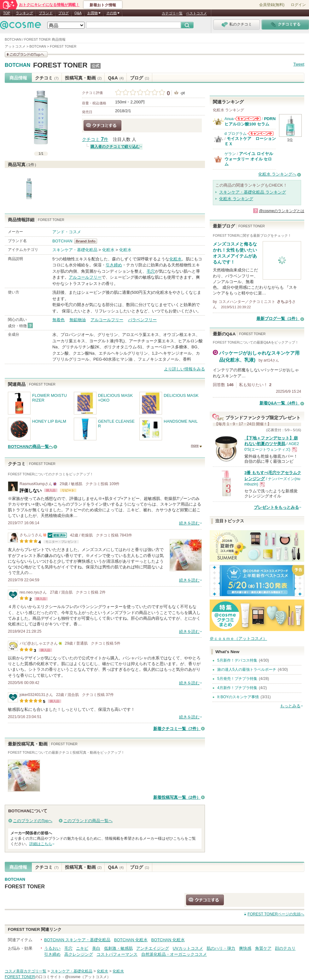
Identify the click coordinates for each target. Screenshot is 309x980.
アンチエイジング (153, 948)
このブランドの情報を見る (26, 54)
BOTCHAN (17, 65)
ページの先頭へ (276, 914)
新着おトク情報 (103, 5)
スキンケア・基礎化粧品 (75, 250)
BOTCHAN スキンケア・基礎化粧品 (77, 940)
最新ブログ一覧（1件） (278, 319)
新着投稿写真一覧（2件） (177, 797)
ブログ (64, 13)
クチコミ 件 (95, 139)
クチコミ (47, 78)
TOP (7, 13)
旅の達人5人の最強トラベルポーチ (247, 670)
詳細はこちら (41, 844)
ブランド (46, 13)
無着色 (58, 320)
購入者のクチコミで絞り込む (115, 147)
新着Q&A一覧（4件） (280, 403)
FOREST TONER (60, 65)
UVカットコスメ (188, 948)
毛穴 (151, 271)
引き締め (114, 265)
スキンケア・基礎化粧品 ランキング (253, 192)
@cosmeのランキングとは (282, 211)
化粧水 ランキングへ (277, 174)
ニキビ (82, 948)
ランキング (24, 13)
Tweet (299, 64)
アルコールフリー (85, 277)
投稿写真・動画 (83, 78)
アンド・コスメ (67, 232)
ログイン (298, 5)
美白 (96, 948)
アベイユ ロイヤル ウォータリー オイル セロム (249, 159)
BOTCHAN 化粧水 (131, 940)
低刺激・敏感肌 (118, 948)
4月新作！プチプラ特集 (237, 688)
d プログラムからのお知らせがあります (260, 133)
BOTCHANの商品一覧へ (30, 447)
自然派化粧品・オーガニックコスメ (174, 954)
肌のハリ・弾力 (221, 948)
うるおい (52, 948)
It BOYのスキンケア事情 (238, 697)
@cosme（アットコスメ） (88, 977)
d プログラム (236, 134)
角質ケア (263, 948)
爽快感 (245, 948)
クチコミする (102, 125)
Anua (229, 119)
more (195, 445)
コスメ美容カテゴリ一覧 (26, 971)
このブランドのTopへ (33, 821)
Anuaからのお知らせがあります (248, 119)
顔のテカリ (285, 948)
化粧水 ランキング (236, 199)
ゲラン (230, 154)
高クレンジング (79, 954)
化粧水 (108, 250)
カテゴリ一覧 (172, 13)
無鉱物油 (78, 320)
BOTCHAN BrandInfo (87, 241)
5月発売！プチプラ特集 (237, 679)
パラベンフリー (142, 320)
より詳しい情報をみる (184, 369)
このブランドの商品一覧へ (88, 821)
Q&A (78, 13)
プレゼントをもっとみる (276, 507)
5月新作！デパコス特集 (237, 660)
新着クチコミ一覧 (177, 729)
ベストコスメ (196, 13)
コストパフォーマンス (117, 954)
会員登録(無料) (272, 5)
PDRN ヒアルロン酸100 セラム (250, 121)
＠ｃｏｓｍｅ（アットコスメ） (238, 638)
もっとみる (290, 706)
